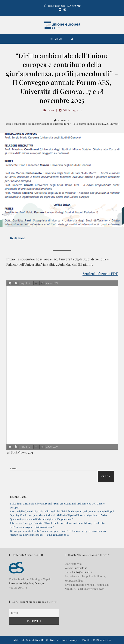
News (51, 110)
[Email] (34, 613)
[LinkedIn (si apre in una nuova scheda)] (60, 10)
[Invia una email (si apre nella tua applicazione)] (64, 10)
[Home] (55, 120)
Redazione (18, 238)
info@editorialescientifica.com (27, 583)
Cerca (13, 468)
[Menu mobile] (56, 39)
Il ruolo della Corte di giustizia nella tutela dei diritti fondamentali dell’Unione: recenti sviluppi (62, 511)
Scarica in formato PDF (100, 274)
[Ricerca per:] (72, 39)
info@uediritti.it (83, 572)
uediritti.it (81, 568)
